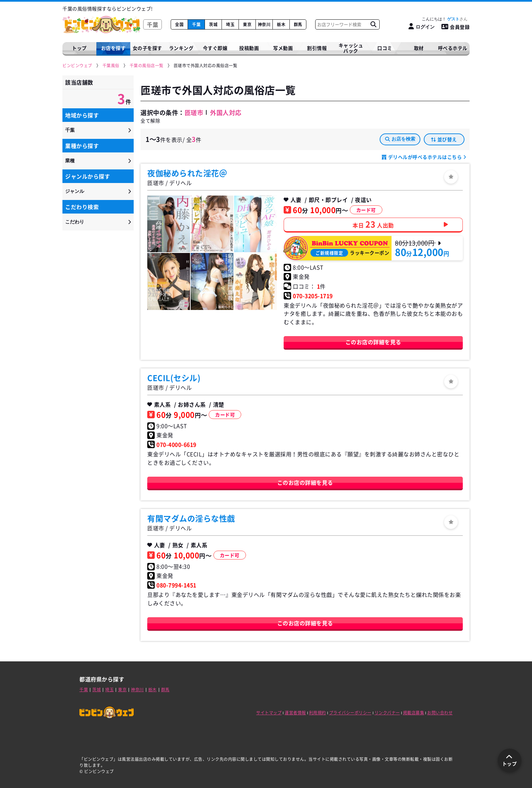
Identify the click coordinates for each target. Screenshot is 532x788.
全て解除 (150, 121)
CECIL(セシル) (174, 378)
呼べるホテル (453, 48)
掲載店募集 (414, 713)
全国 (179, 24)
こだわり (75, 222)
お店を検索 (400, 139)
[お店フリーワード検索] (373, 24)
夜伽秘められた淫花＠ (187, 173)
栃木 (281, 24)
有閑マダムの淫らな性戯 (191, 518)
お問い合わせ (440, 713)
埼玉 (230, 24)
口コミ (385, 48)
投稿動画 (249, 48)
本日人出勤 (373, 224)
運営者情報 (295, 713)
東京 (247, 24)
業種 (70, 161)
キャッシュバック (351, 48)
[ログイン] (422, 27)
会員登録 (456, 27)
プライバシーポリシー (350, 713)
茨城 (213, 24)
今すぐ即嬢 (215, 48)
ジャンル (75, 191)
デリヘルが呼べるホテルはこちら (425, 157)
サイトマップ (269, 713)
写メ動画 (283, 48)
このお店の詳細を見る (373, 342)
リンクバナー (387, 713)
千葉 (196, 24)
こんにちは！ (445, 19)
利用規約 (318, 713)
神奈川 (264, 24)
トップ (79, 48)
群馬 (298, 24)
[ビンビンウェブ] (78, 66)
